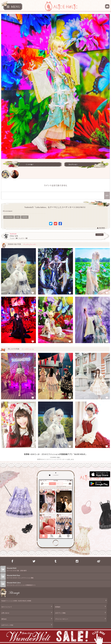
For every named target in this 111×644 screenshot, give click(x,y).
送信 (107, 196)
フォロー (100, 235)
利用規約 (58, 607)
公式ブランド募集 (60, 613)
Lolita (18, 217)
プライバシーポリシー (62, 619)
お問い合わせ (5, 613)
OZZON (25, 217)
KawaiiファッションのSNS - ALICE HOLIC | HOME (16, 601)
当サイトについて (7, 607)
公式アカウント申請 (7, 625)
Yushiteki (13, 234)
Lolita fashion (9, 217)
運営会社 (4, 619)
